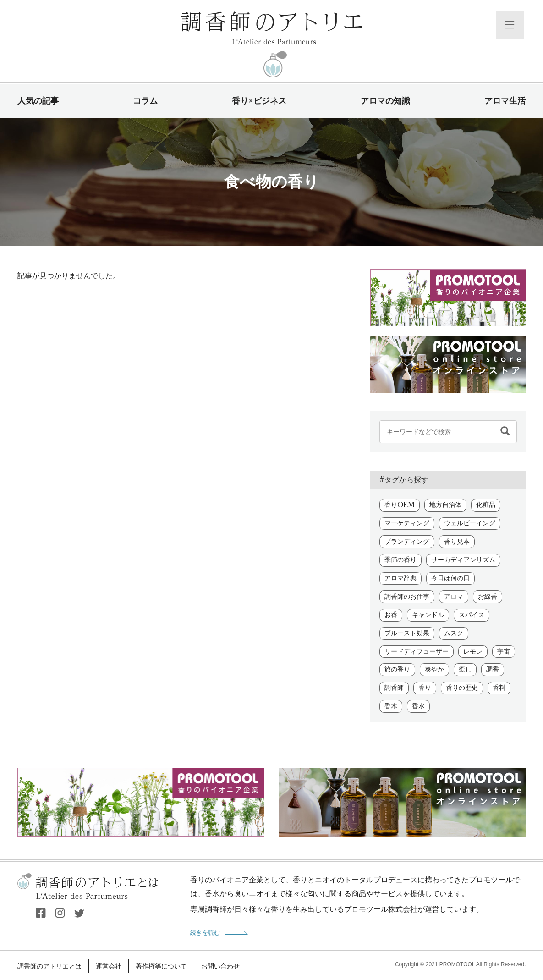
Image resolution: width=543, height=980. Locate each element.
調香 (493, 669)
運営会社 (109, 966)
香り (425, 688)
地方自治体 (445, 505)
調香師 (394, 688)
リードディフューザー (417, 651)
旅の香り (397, 669)
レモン (473, 651)
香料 (499, 688)
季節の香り (400, 560)
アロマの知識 (385, 101)
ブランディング (407, 541)
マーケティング (407, 523)
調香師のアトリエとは (49, 966)
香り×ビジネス (259, 101)
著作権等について (161, 966)
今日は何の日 (450, 578)
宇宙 (504, 651)
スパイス (472, 615)
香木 (391, 706)
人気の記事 (38, 101)
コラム (145, 101)
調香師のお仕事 (407, 596)
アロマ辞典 (400, 578)
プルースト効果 (407, 633)
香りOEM (400, 505)
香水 (418, 706)
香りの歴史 (462, 688)
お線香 (488, 596)
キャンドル (428, 615)
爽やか (434, 669)
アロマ (454, 596)
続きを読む (205, 933)
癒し (465, 669)
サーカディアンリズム (463, 560)
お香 (391, 615)
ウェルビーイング (470, 523)
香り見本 (457, 541)
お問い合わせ (220, 966)
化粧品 (486, 505)
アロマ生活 (505, 101)
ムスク (454, 633)
